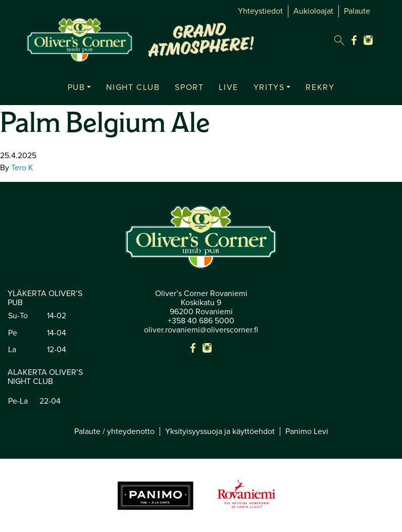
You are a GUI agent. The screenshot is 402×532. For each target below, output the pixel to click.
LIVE (228, 87)
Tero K (22, 168)
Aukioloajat (313, 11)
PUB (77, 87)
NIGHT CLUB (133, 87)
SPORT (189, 87)
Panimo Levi (307, 431)
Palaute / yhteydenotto (114, 431)
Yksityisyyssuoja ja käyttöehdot (220, 431)
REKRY (320, 87)
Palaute (357, 11)
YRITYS (269, 87)
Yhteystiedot (260, 11)
